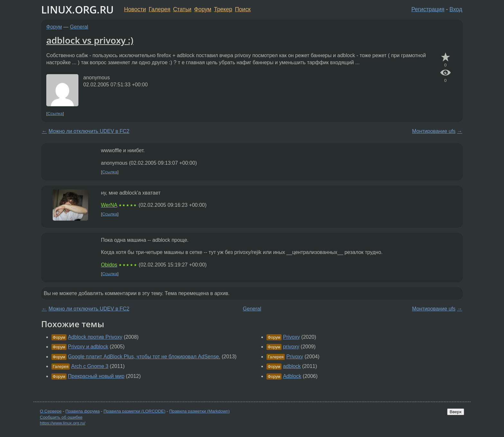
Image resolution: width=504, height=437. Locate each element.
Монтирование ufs (434, 131)
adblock (292, 366)
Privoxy (291, 337)
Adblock (292, 376)
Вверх (456, 412)
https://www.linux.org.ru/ (63, 423)
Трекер (223, 9)
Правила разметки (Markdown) (199, 411)
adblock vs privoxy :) (90, 40)
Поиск (243, 9)
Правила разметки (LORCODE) (135, 411)
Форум (203, 9)
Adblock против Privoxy (95, 337)
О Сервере (51, 411)
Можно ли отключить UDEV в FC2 (89, 131)
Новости (135, 9)
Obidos (109, 265)
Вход (456, 9)
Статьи (182, 9)
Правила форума (83, 411)
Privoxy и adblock (88, 347)
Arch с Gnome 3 (90, 366)
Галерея (160, 9)
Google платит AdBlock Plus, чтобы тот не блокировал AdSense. (144, 357)
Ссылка (55, 114)
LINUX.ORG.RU (77, 9)
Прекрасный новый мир (96, 376)
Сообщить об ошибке (61, 417)
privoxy (291, 347)
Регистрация (428, 9)
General (79, 27)
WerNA (109, 205)
